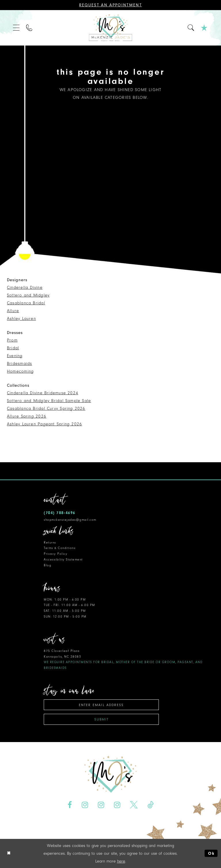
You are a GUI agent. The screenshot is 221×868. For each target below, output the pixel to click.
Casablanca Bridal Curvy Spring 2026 (46, 408)
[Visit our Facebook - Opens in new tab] (70, 805)
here (121, 861)
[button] (17, 28)
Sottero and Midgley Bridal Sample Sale (49, 401)
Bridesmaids (19, 364)
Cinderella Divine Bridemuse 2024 (43, 393)
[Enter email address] (101, 705)
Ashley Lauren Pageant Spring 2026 (44, 424)
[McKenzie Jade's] (110, 28)
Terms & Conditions (60, 548)
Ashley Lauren (21, 319)
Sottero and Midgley (28, 295)
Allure (13, 311)
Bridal (13, 348)
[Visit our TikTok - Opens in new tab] (150, 805)
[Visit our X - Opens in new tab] (134, 805)
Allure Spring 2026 (27, 416)
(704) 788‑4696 (60, 513)
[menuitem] (17, 28)
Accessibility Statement (63, 560)
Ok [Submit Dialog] (211, 853)
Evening (15, 356)
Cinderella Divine (25, 287)
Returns (50, 542)
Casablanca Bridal (26, 303)
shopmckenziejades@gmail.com (70, 520)
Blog (47, 565)
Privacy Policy (56, 554)
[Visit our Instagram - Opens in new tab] (85, 805)
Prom (12, 340)
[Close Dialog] (9, 853)
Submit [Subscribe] (102, 719)
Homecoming (20, 371)
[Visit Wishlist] (204, 28)
